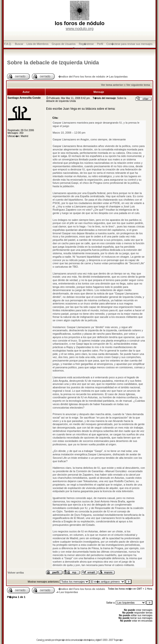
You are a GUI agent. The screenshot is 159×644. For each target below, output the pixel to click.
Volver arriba (16, 573)
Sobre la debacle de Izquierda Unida (53, 63)
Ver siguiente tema (138, 85)
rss (43, 640)
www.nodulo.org (80, 29)
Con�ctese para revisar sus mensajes (129, 44)
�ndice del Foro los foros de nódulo (82, 77)
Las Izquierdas (118, 77)
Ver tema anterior (112, 85)
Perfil (100, 44)
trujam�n (61, 640)
